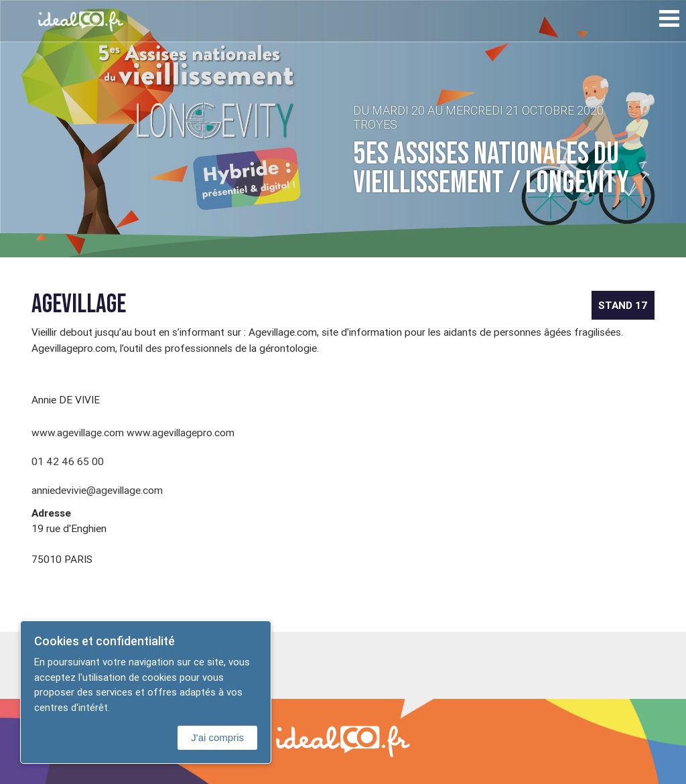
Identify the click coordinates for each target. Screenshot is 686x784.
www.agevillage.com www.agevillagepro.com (133, 432)
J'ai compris (217, 737)
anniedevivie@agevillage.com (97, 490)
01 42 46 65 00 (68, 461)
